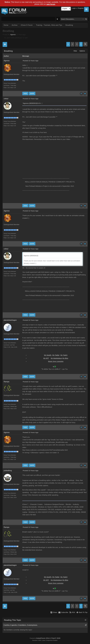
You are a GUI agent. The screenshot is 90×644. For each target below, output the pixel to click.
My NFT (46, 358)
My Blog (65, 358)
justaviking (8, 471)
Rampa (6, 382)
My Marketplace (56, 358)
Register (81, 8)
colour (6, 99)
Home (6, 25)
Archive (15, 25)
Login (74, 8)
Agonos (13, 35)
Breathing (69, 25)
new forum (51, 4)
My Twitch (64, 355)
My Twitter (56, 355)
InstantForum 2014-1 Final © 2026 (48, 638)
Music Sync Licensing (56, 361)
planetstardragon (10, 320)
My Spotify (48, 355)
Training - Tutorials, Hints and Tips (49, 25)
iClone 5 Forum (27, 25)
